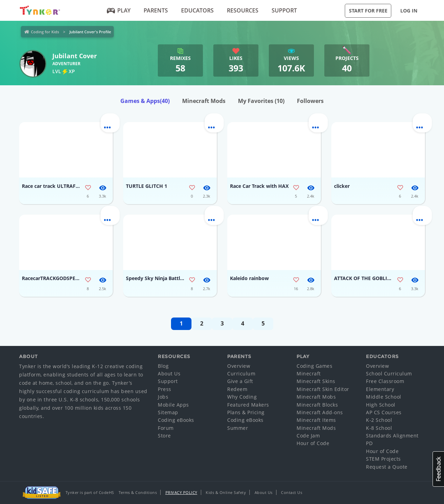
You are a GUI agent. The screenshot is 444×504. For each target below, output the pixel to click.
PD (369, 443)
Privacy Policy (181, 492)
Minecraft (309, 373)
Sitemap (168, 412)
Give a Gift (240, 381)
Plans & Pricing (246, 412)
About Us (169, 373)
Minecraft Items (316, 420)
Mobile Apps (173, 405)
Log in (409, 11)
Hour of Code (313, 443)
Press (165, 389)
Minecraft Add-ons (320, 412)
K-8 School (379, 428)
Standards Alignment (392, 436)
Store (164, 436)
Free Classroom (385, 381)
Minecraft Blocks (317, 405)
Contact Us (292, 492)
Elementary (380, 389)
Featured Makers (248, 405)
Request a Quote (387, 467)
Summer (238, 428)
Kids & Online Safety (226, 492)
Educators (197, 10)
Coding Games (314, 366)
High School (381, 405)
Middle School (384, 397)
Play (119, 10)
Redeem (237, 389)
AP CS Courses (384, 412)
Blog (163, 366)
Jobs (163, 397)
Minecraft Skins (316, 381)
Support (284, 10)
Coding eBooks (176, 420)
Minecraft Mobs (316, 397)
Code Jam (308, 436)
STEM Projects (383, 459)
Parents (156, 10)
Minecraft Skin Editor (323, 389)
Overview (239, 366)
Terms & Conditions (138, 492)
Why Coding (242, 397)
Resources (243, 10)
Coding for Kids (45, 32)
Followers (310, 101)
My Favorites (261, 101)
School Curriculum (389, 373)
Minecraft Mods (204, 101)
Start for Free (368, 11)
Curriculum (241, 373)
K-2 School (379, 420)
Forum (166, 428)
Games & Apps (145, 101)
